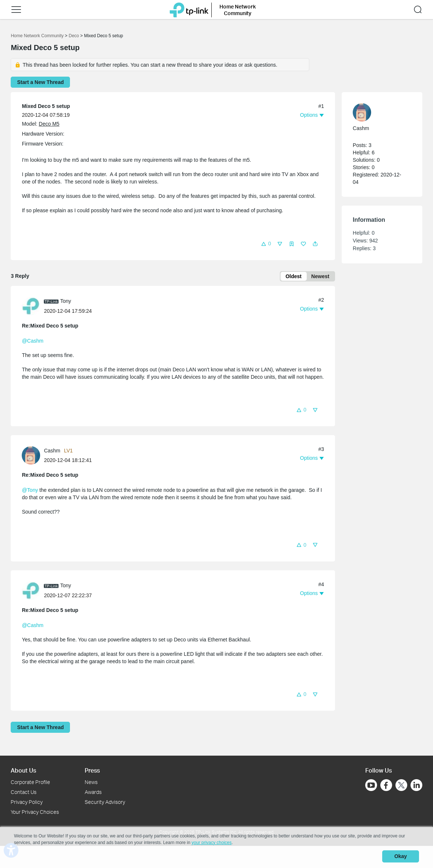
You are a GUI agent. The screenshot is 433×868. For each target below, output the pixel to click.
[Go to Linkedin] (416, 785)
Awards (93, 792)
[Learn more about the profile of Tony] (33, 307)
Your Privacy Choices (35, 812)
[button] (16, 10)
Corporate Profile (30, 782)
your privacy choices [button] (212, 844)
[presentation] (31, 307)
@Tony (30, 491)
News (91, 782)
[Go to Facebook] (386, 785)
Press (92, 771)
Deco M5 (49, 124)
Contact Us (24, 792)
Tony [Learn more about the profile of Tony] (66, 302)
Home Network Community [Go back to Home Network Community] (37, 36)
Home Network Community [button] (238, 10)
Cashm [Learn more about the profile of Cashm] (52, 452)
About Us (23, 771)
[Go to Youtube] (371, 785)
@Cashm (33, 342)
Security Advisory (105, 802)
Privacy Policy (27, 802)
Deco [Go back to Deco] (74, 36)
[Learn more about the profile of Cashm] (33, 456)
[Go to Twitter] (401, 786)
